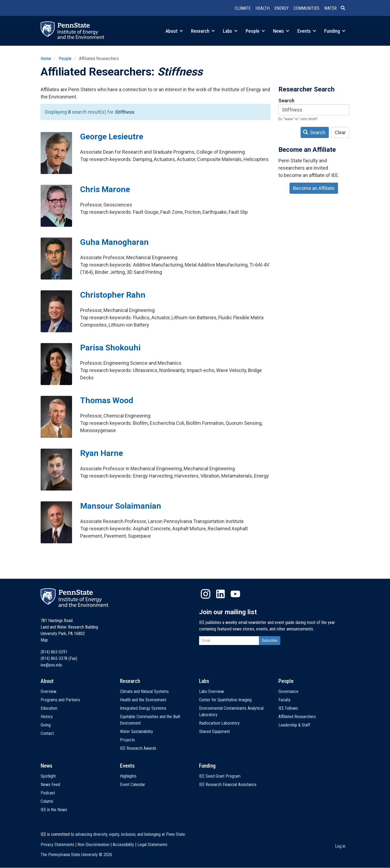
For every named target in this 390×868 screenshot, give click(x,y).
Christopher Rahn (113, 295)
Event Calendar (133, 785)
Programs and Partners (60, 700)
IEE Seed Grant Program (220, 776)
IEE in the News (54, 810)
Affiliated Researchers (297, 717)
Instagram (206, 594)
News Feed (50, 785)
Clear (340, 132)
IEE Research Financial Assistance (228, 785)
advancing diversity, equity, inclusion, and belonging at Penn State (130, 834)
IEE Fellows (288, 708)
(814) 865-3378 (54, 658)
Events (307, 31)
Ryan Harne (102, 453)
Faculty (285, 700)
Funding (335, 31)
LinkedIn (220, 594)
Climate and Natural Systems (144, 691)
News (281, 31)
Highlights (128, 776)
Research (203, 31)
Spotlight (48, 776)
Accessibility (123, 845)
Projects (127, 740)
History (47, 717)
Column (47, 801)
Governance (288, 691)
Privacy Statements (57, 845)
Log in (340, 846)
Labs (230, 31)
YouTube (235, 594)
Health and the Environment (143, 700)
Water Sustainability (136, 731)
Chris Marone (105, 189)
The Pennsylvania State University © (76, 855)
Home (46, 58)
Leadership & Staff (294, 725)
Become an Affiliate (314, 188)
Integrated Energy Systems (143, 708)
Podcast (48, 793)
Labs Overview (212, 691)
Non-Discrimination (93, 845)
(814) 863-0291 (54, 652)
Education (49, 708)
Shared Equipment (214, 731)
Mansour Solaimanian (121, 506)
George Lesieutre (112, 137)
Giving (46, 725)
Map (44, 640)
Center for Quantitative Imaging (225, 700)
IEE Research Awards (138, 748)
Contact (47, 733)
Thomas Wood (107, 400)
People (255, 31)
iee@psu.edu (51, 665)
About (174, 31)
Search (286, 101)
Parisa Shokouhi (110, 348)
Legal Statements (152, 845)
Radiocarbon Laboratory (219, 723)
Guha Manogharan (114, 242)
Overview (48, 691)
